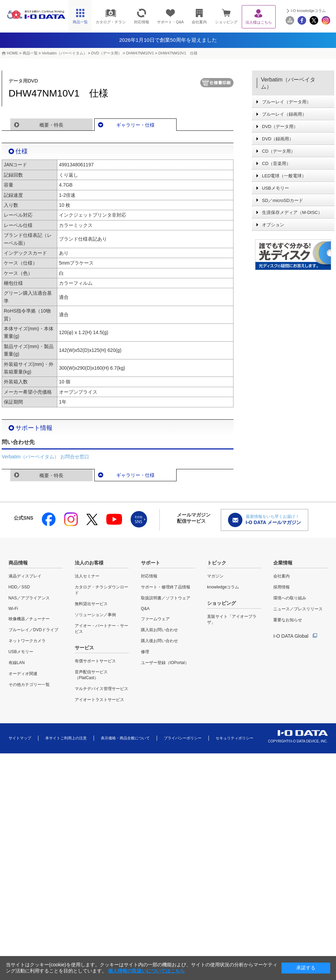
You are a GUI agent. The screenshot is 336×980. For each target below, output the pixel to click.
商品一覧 (30, 53)
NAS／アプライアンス (29, 598)
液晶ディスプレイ (25, 576)
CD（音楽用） (276, 163)
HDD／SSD (19, 587)
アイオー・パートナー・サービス (101, 629)
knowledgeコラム (223, 587)
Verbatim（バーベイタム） (64, 53)
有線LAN (17, 663)
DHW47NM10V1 (140, 53)
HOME (13, 53)
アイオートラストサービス (99, 700)
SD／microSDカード (283, 200)
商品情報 (18, 563)
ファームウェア (155, 619)
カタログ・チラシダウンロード (101, 590)
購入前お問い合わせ (159, 630)
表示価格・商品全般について (125, 738)
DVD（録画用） (278, 139)
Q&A (145, 609)
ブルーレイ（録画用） (284, 114)
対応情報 (149, 576)
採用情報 (281, 587)
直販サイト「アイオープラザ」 (232, 619)
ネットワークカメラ (27, 641)
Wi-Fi (13, 609)
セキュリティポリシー (235, 738)
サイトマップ (20, 738)
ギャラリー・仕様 (135, 125)
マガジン (215, 576)
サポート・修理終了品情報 (166, 587)
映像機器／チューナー (29, 619)
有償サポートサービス (95, 661)
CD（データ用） (279, 151)
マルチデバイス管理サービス (101, 689)
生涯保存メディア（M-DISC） (292, 212)
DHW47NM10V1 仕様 (178, 53)
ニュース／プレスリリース (298, 609)
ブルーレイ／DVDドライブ (33, 630)
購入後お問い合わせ (159, 641)
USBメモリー (275, 188)
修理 (145, 652)
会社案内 (281, 576)
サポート (151, 563)
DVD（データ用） (106, 53)
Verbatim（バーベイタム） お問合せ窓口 (45, 457)
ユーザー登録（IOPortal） (165, 663)
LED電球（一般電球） (284, 176)
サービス (84, 648)
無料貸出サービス (91, 604)
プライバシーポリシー (183, 738)
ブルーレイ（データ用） (286, 102)
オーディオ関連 (23, 674)
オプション (273, 225)
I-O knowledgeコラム (308, 11)
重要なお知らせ (288, 620)
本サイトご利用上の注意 (66, 738)
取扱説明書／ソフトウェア (166, 598)
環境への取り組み (290, 598)
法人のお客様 (89, 563)
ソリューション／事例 (95, 615)
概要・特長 (51, 125)
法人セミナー (87, 576)
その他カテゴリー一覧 (29, 685)
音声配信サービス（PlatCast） (91, 675)
